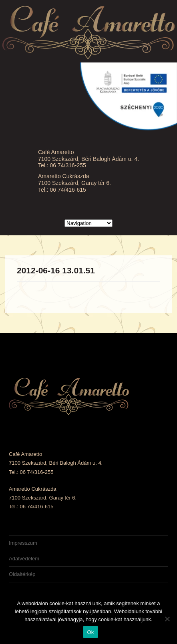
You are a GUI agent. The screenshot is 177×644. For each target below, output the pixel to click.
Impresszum (23, 543)
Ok (90, 632)
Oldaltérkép (22, 574)
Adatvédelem (24, 559)
